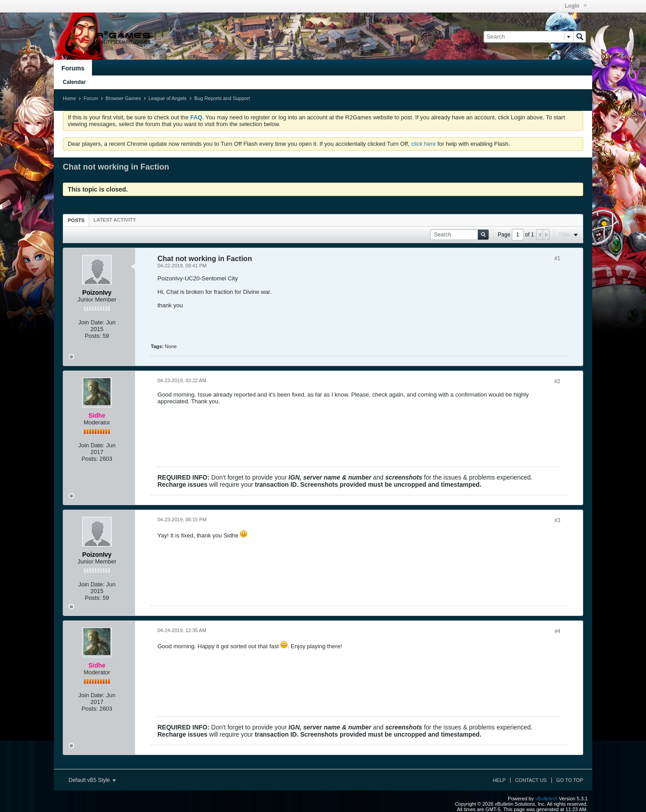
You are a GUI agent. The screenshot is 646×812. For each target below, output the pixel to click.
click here (423, 144)
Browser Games (123, 98)
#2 (557, 381)
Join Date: (91, 322)
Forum (91, 98)
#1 (557, 258)
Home (69, 98)
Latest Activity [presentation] (115, 220)
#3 (557, 520)
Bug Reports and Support (222, 98)
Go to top (570, 780)
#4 (557, 631)
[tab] (76, 220)
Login (576, 6)
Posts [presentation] (76, 220)
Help (499, 780)
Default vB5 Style (92, 780)
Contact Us (531, 780)
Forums (73, 68)
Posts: (93, 336)
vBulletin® (546, 799)
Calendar (74, 82)
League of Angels (168, 98)
